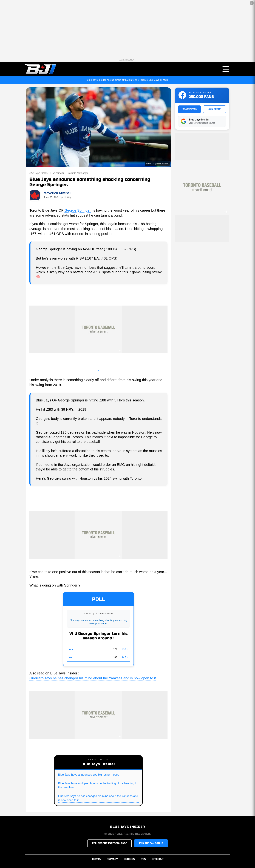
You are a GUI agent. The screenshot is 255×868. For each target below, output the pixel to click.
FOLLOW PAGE (189, 109)
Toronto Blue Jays (78, 173)
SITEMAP (158, 859)
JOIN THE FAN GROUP (151, 843)
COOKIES (129, 859)
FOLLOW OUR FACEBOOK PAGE (110, 843)
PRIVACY (112, 859)
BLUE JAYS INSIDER (128, 827)
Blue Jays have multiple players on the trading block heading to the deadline (98, 785)
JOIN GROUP (215, 109)
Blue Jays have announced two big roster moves (89, 775)
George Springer (78, 210)
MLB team (58, 173)
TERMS (96, 859)
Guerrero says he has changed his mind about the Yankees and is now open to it (93, 678)
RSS (143, 859)
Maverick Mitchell (57, 193)
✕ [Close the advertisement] (252, 3)
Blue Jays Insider (39, 173)
